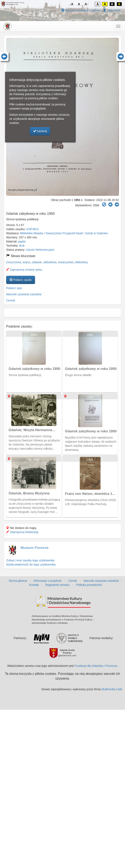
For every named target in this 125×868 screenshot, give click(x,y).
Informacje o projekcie (48, 581)
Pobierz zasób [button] (21, 280)
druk (22, 246)
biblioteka (81, 262)
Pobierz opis (14, 288)
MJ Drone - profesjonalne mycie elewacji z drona (91, 699)
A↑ (87, 4)
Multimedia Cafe (112, 689)
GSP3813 (32, 229)
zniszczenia (14, 262)
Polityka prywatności (89, 585)
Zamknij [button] (40, 131)
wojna (26, 262)
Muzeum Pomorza (34, 548)
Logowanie (112, 10)
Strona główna (18, 581)
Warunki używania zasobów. (24, 294)
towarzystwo (66, 262)
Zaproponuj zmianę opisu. (24, 270)
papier (22, 241)
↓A (71, 4)
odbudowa (50, 262)
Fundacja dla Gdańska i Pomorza (96, 666)
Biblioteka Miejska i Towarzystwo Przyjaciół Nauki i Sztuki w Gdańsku (64, 233)
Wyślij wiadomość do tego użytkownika (31, 564)
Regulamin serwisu (57, 585)
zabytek (37, 262)
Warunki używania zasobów (81, 10)
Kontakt (34, 585)
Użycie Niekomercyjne (40, 250)
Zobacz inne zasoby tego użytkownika (30, 560)
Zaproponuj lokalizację (22, 532)
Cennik (11, 300)
